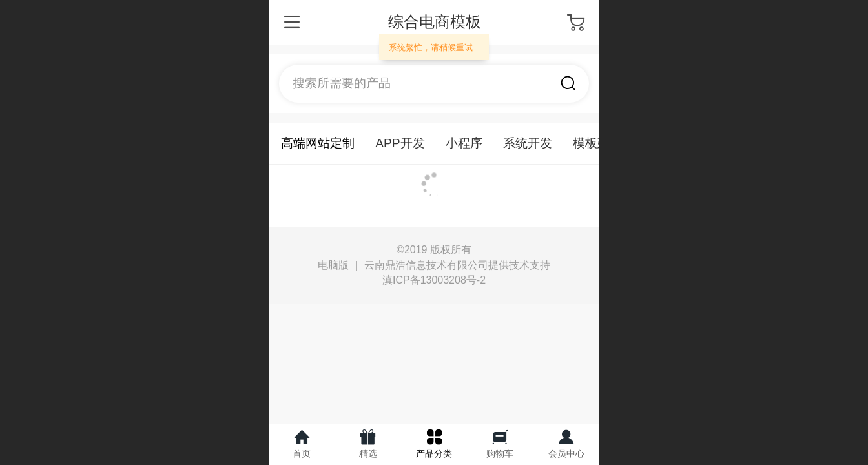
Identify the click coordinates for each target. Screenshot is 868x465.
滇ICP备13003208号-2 (434, 280)
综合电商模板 (435, 22)
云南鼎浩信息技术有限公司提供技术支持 (457, 265)
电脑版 (333, 265)
